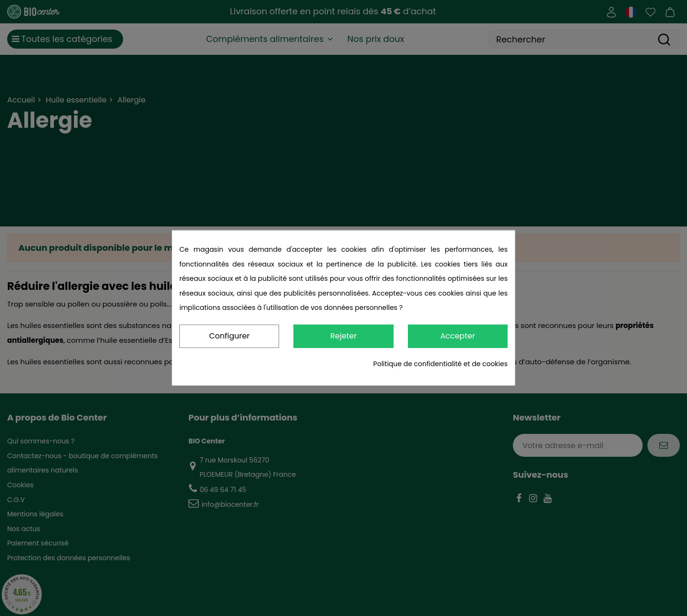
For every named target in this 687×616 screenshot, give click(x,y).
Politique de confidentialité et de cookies (440, 364)
